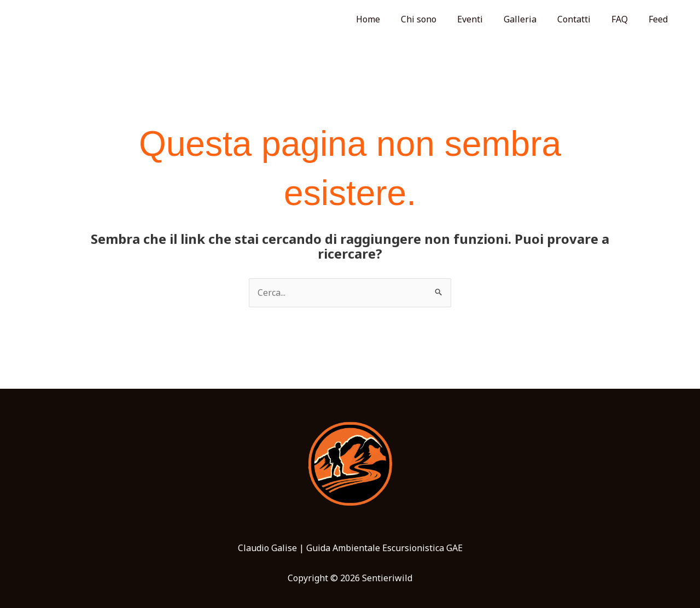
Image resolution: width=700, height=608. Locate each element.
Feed (660, 19)
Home (389, 19)
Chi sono (437, 19)
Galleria (532, 19)
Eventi (485, 19)
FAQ (625, 19)
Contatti (582, 19)
